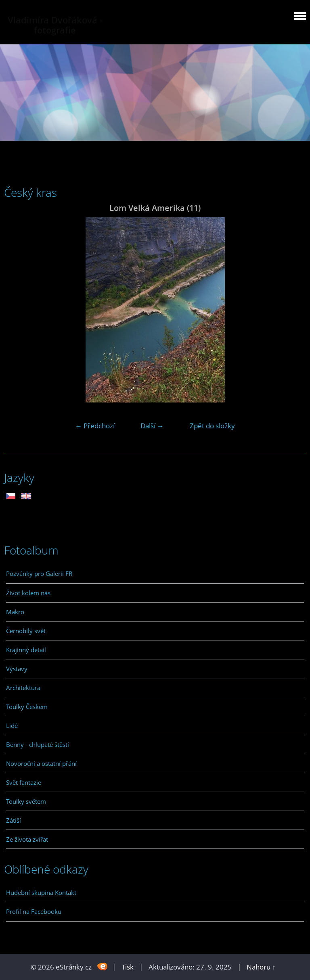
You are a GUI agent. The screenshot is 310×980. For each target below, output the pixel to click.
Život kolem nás (28, 593)
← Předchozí (95, 426)
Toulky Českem (27, 707)
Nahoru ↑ (261, 967)
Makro (15, 612)
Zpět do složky (212, 426)
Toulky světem (26, 801)
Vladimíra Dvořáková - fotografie (55, 25)
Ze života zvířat (27, 839)
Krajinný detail (26, 650)
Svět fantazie (24, 782)
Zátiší (14, 820)
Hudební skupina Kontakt (41, 892)
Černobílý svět (26, 631)
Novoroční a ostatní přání (41, 763)
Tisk (128, 967)
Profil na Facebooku (34, 911)
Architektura (23, 688)
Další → (152, 426)
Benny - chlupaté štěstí (38, 744)
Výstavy (17, 669)
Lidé (12, 726)
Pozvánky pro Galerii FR (39, 573)
